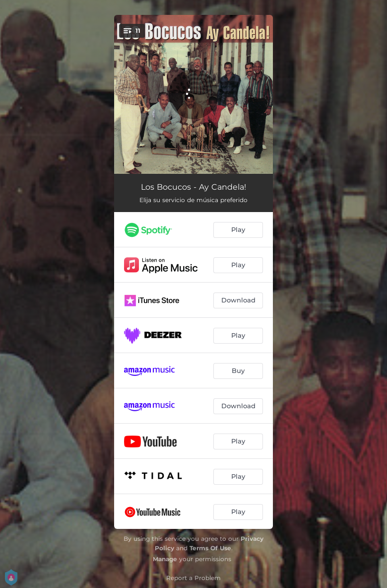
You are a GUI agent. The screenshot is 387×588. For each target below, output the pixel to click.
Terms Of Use (210, 548)
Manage (165, 559)
